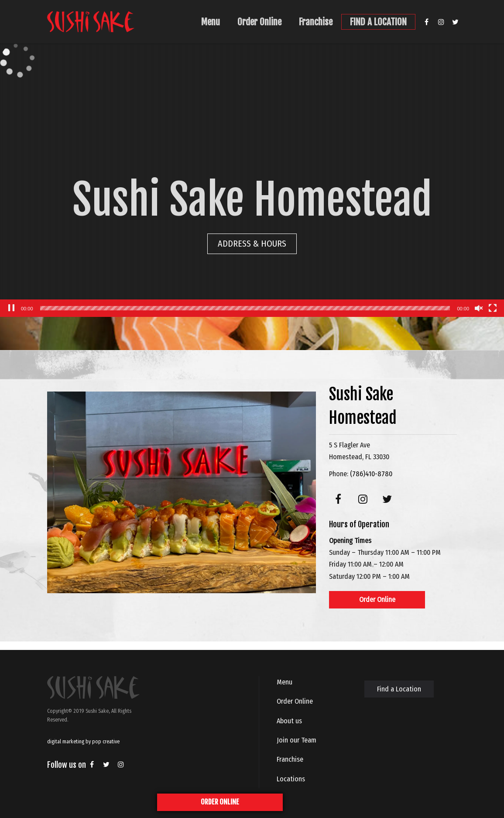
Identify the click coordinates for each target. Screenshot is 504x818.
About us (289, 721)
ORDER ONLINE (220, 802)
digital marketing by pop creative (83, 742)
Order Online (259, 22)
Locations (291, 779)
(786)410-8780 (371, 474)
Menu (211, 22)
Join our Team (297, 740)
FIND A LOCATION (378, 22)
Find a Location (399, 689)
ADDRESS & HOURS (252, 244)
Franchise (316, 22)
